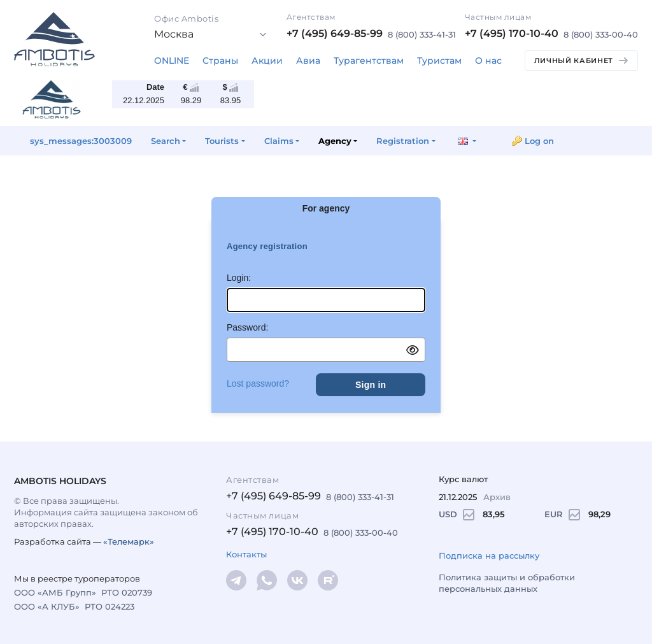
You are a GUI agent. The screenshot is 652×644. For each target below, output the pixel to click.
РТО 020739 (127, 592)
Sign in (371, 385)
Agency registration (267, 246)
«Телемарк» (129, 541)
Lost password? (258, 383)
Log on (539, 141)
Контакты (246, 554)
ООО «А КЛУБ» (47, 606)
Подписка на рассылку (489, 555)
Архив (497, 497)
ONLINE (172, 61)
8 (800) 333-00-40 (601, 34)
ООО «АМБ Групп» (55, 592)
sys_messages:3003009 (81, 141)
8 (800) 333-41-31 (422, 34)
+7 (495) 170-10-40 (512, 33)
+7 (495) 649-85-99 (335, 33)
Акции (267, 61)
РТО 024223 (110, 606)
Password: (247, 327)
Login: (239, 278)
